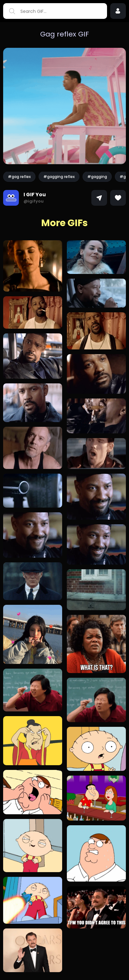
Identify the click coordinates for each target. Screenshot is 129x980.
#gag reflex (19, 177)
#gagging (97, 177)
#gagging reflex (59, 177)
